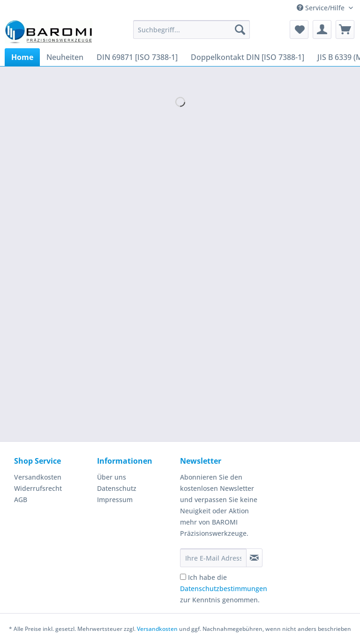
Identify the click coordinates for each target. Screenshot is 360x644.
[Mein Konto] (322, 30)
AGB (21, 500)
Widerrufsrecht (38, 488)
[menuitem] (192, 34)
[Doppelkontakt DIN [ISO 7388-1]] (247, 57)
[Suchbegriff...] (192, 30)
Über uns (112, 477)
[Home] (22, 57)
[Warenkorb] (345, 30)
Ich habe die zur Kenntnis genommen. (224, 588)
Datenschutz (117, 488)
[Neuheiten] (65, 57)
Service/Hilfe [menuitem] (322, 8)
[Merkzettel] (299, 30)
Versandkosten (38, 477)
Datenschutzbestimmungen (224, 588)
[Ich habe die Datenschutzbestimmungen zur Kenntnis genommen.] (183, 577)
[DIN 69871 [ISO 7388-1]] (137, 57)
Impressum (115, 500)
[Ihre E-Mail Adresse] (213, 558)
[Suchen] (240, 30)
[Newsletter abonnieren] (254, 558)
